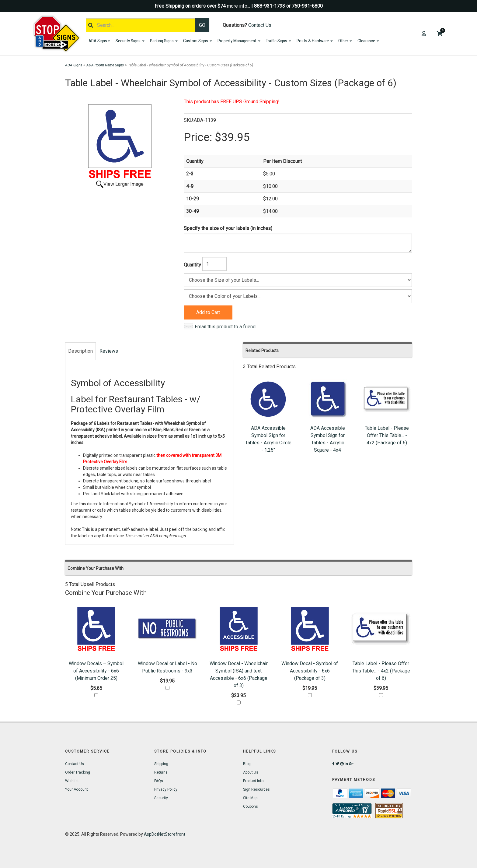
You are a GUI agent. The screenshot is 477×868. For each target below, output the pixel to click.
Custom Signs (198, 41)
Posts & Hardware (315, 41)
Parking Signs (164, 41)
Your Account (77, 789)
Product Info (253, 781)
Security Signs (130, 41)
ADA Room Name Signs (105, 65)
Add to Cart (208, 312)
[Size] (298, 280)
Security (161, 798)
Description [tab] (80, 351)
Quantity (192, 265)
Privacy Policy (166, 789)
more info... (238, 6)
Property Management (239, 41)
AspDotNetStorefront (165, 834)
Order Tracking (78, 772)
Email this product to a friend (225, 327)
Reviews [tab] (109, 351)
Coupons (251, 806)
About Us (251, 772)
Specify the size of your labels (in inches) (228, 228)
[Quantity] (214, 264)
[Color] (298, 296)
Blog (247, 764)
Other (345, 41)
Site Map (250, 798)
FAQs (159, 781)
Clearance (368, 41)
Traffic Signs (279, 41)
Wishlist (72, 781)
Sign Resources (256, 789)
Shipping (161, 764)
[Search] (141, 25)
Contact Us (260, 25)
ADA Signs (99, 41)
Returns (161, 772)
